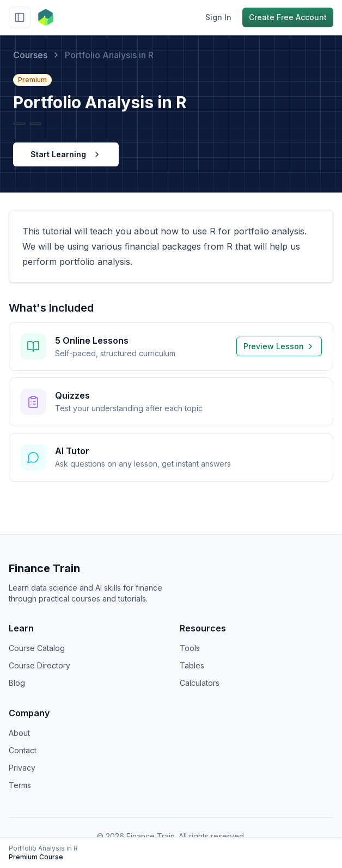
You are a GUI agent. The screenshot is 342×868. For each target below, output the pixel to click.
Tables (192, 665)
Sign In (218, 17)
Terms (20, 785)
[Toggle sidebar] (20, 17)
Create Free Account (288, 17)
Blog (17, 683)
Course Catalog (37, 648)
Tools (190, 648)
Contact (23, 750)
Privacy (22, 768)
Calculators (200, 683)
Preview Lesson (279, 346)
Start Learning (66, 154)
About (19, 733)
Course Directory (39, 665)
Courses (30, 55)
